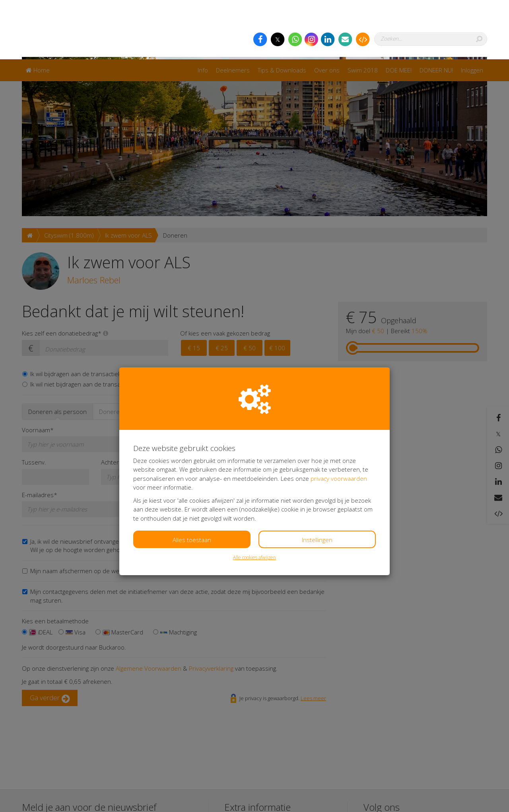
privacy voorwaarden (339, 419)
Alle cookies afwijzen (254, 498)
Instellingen (317, 480)
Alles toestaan (192, 480)
